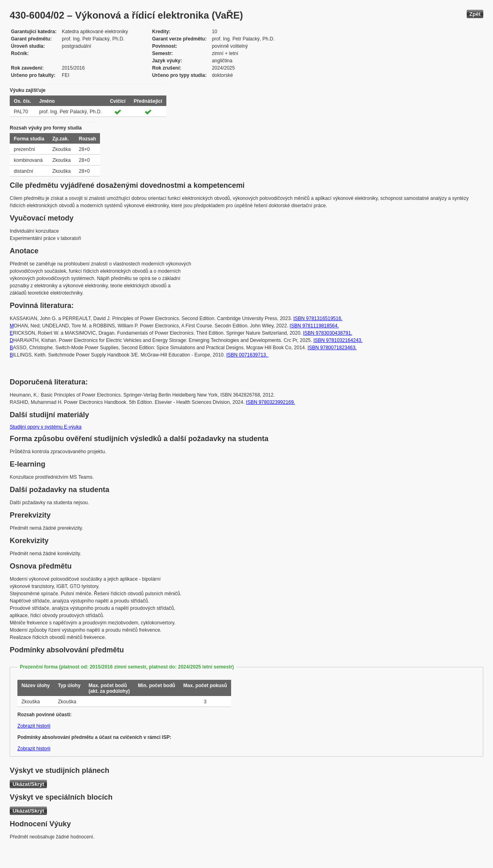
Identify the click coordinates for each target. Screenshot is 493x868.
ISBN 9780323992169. (271, 402)
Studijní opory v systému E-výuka (46, 427)
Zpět (475, 14)
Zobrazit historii (34, 726)
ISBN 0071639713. (248, 355)
